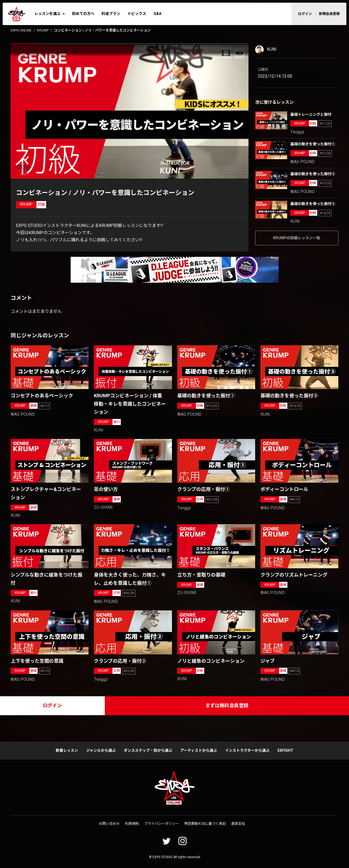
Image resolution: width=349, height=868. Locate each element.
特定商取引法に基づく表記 (205, 824)
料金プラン (111, 14)
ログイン (305, 14)
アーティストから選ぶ (199, 750)
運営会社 (238, 824)
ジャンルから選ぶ (101, 750)
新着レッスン (67, 750)
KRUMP (43, 30)
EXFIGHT (285, 750)
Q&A (157, 14)
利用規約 (132, 824)
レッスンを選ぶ (47, 14)
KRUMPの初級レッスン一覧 (297, 238)
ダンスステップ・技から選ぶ (148, 750)
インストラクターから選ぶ (247, 750)
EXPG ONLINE (21, 30)
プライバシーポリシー (162, 824)
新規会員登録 (329, 14)
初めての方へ (83, 14)
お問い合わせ (109, 824)
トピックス (137, 14)
